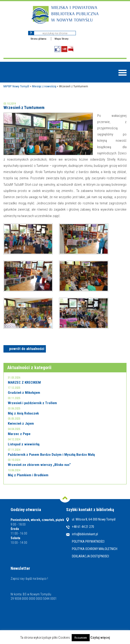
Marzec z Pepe (19, 434)
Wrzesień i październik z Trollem (32, 403)
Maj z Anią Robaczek (23, 413)
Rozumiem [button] (81, 638)
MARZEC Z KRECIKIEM (24, 382)
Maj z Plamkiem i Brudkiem (28, 475)
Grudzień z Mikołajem (24, 393)
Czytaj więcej (100, 638)
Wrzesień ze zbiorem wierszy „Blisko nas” (39, 465)
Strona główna (38, 39)
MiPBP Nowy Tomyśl (16, 86)
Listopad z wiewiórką (24, 444)
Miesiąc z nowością (44, 86)
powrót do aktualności (27, 349)
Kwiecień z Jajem (21, 423)
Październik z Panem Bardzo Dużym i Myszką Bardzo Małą (51, 455)
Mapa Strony (62, 39)
